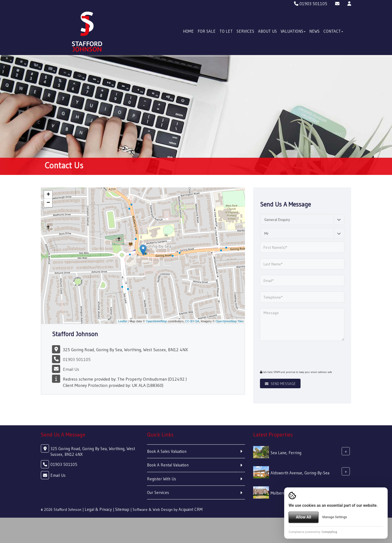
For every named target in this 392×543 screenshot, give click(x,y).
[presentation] (293, 355)
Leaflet (123, 321)
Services (245, 31)
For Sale (207, 31)
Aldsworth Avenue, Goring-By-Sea (300, 473)
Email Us (71, 369)
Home (188, 31)
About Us (267, 31)
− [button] (48, 203)
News (314, 31)
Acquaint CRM (191, 509)
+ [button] (48, 195)
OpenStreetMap (157, 321)
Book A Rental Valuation (168, 465)
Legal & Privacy (98, 509)
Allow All (304, 517)
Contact (333, 31)
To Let (226, 31)
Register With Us (162, 479)
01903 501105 (311, 4)
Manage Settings (335, 517)
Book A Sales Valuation (167, 451)
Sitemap (122, 509)
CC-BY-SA (192, 321)
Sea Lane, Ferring (286, 453)
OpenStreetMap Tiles (230, 321)
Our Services (158, 492)
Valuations (293, 31)
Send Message (280, 384)
